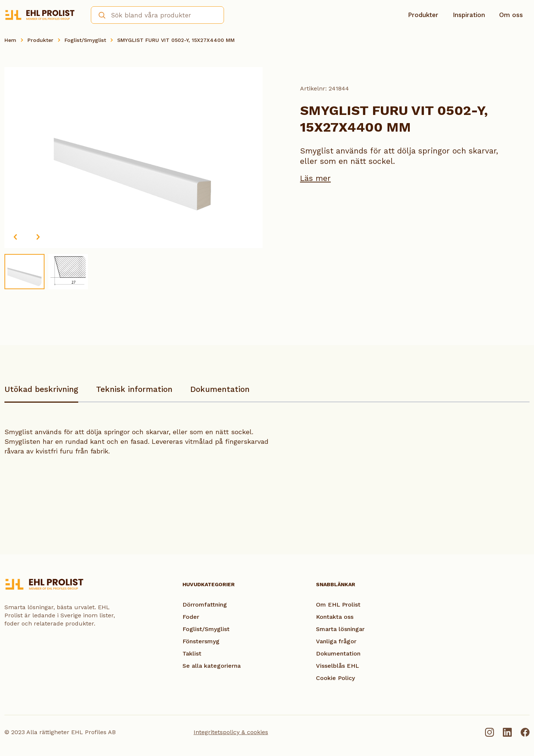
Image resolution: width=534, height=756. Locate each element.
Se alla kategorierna (212, 666)
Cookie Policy (335, 678)
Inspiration (469, 15)
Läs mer (315, 178)
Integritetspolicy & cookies (231, 732)
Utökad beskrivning (41, 389)
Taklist (192, 653)
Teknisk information (134, 389)
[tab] (41, 393)
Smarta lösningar (340, 629)
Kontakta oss (335, 617)
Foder (191, 617)
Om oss (511, 15)
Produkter (423, 15)
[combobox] (157, 15)
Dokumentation (220, 389)
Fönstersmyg (201, 641)
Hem (10, 40)
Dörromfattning (205, 605)
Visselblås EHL (337, 666)
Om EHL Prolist (338, 605)
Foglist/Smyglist (85, 40)
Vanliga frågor (336, 641)
